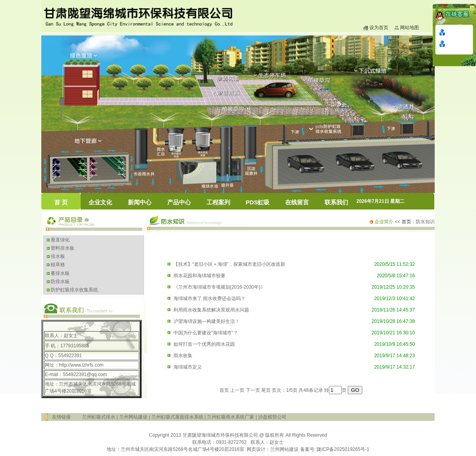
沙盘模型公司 (272, 417)
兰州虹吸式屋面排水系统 (177, 417)
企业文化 (100, 202)
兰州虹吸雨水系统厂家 (231, 417)
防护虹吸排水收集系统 (74, 290)
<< (385, 222)
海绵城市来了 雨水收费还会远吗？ (209, 298)
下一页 (253, 390)
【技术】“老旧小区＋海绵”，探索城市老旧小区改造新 (229, 264)
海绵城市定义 (188, 367)
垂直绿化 (60, 240)
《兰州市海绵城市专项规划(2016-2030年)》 (219, 287)
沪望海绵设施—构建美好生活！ (207, 321)
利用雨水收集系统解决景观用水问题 (211, 310)
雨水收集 (183, 356)
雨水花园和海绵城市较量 (199, 276)
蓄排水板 (60, 273)
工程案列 (218, 202)
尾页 (266, 390)
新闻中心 (140, 202)
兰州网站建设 (133, 417)
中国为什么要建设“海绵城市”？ (206, 333)
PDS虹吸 (258, 202)
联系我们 (336, 202)
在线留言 (297, 202)
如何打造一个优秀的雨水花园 (204, 344)
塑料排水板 (62, 248)
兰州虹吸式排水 (99, 417)
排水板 (57, 256)
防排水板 (60, 282)
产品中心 (179, 202)
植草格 (57, 265)
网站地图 (410, 28)
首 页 (61, 202)
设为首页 (379, 28)
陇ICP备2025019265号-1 (343, 449)
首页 (406, 222)
